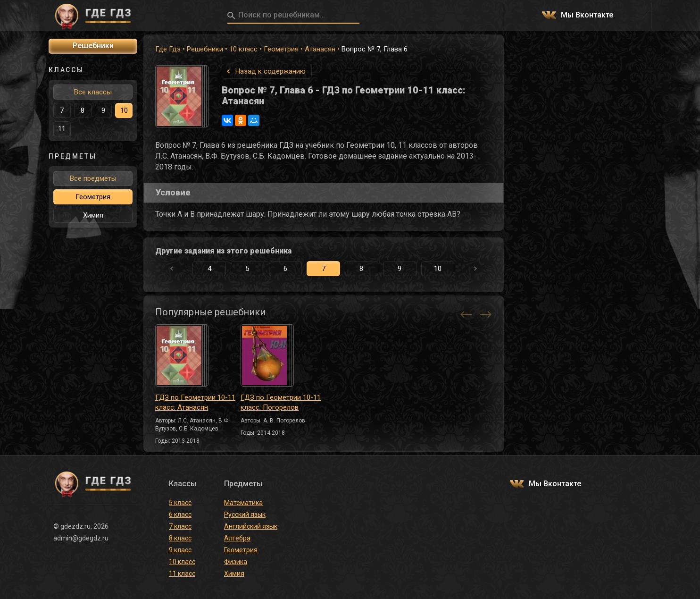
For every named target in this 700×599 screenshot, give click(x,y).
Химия (93, 215)
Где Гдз (168, 49)
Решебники (205, 49)
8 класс (180, 538)
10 (438, 269)
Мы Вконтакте (587, 15)
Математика (243, 503)
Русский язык (245, 515)
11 (62, 129)
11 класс (182, 574)
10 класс (243, 49)
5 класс (180, 503)
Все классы (93, 92)
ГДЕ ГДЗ (93, 16)
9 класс (180, 550)
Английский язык (251, 526)
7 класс (180, 526)
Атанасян (320, 49)
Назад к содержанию (271, 71)
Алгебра (237, 538)
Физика (236, 562)
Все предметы (93, 178)
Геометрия (281, 49)
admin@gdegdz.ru (81, 538)
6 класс (180, 515)
